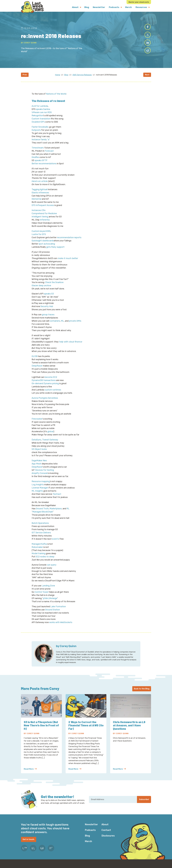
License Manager (40, 491)
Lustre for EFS (39, 238)
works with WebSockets (61, 626)
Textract (57, 497)
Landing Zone (48, 589)
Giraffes (35, 161)
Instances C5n (39, 214)
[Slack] (51, 851)
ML (62, 324)
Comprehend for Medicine (44, 217)
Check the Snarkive (54, 286)
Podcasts (90, 833)
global (50, 435)
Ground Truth (42, 512)
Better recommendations (44, 167)
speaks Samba (43, 112)
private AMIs (75, 324)
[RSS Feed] (42, 851)
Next (147, 78)
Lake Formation (58, 610)
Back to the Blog (142, 692)
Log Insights (38, 488)
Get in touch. (29, 843)
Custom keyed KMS (41, 234)
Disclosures (108, 839)
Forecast (49, 154)
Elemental (36, 202)
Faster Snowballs (40, 130)
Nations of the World (56, 97)
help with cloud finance (71, 345)
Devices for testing (45, 473)
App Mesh (36, 467)
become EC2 (51, 380)
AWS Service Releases (82, 78)
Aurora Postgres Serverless (45, 401)
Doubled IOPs (38, 125)
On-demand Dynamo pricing (45, 387)
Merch (88, 845)
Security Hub (47, 310)
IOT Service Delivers (41, 536)
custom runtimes (53, 393)
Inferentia (45, 223)
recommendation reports (69, 241)
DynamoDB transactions (44, 384)
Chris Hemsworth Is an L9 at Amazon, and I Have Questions (129, 729)
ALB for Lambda (40, 109)
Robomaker (37, 550)
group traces (48, 318)
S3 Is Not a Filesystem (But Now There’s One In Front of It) (41, 729)
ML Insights (37, 494)
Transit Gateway (50, 443)
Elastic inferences (40, 196)
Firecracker (37, 422)
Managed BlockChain (43, 515)
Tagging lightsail (40, 193)
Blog (66, 78)
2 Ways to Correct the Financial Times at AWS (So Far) (84, 729)
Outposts (36, 133)
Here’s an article (40, 185)
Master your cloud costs (139, 2)
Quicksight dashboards (43, 244)
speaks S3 (49, 297)
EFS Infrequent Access (43, 209)
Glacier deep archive (41, 289)
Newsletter (91, 828)
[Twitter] (24, 851)
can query (52, 568)
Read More (30, 772)
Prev (25, 78)
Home (58, 78)
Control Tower (42, 595)
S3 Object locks (39, 452)
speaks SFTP (41, 164)
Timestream (38, 151)
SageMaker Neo (39, 464)
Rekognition (37, 119)
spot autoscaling (47, 247)
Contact (106, 833)
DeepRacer (37, 369)
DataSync (36, 443)
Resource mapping (41, 485)
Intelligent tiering (40, 220)
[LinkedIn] (33, 851)
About (105, 828)
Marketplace (56, 512)
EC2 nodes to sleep (45, 560)
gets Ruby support (55, 250)
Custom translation (41, 122)
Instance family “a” (41, 143)
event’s (56, 542)
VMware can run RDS (42, 116)
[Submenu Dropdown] (80, 7)
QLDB (35, 360)
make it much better (68, 262)
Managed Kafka (39, 547)
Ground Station (52, 613)
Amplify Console (40, 476)
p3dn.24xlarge (50, 602)
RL (68, 512)
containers (55, 324)
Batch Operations (40, 526)
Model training (39, 557)
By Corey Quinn (29, 44)
